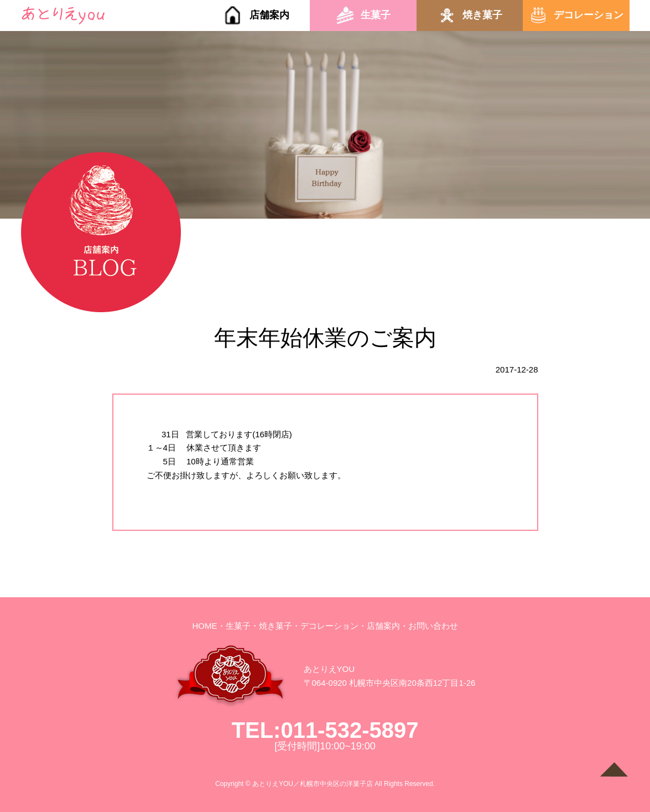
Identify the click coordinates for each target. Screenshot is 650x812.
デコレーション (589, 15)
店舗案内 (269, 15)
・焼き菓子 (271, 626)
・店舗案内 (379, 626)
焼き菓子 (482, 15)
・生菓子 (234, 626)
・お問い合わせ (429, 626)
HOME (205, 626)
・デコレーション (325, 626)
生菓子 (376, 15)
